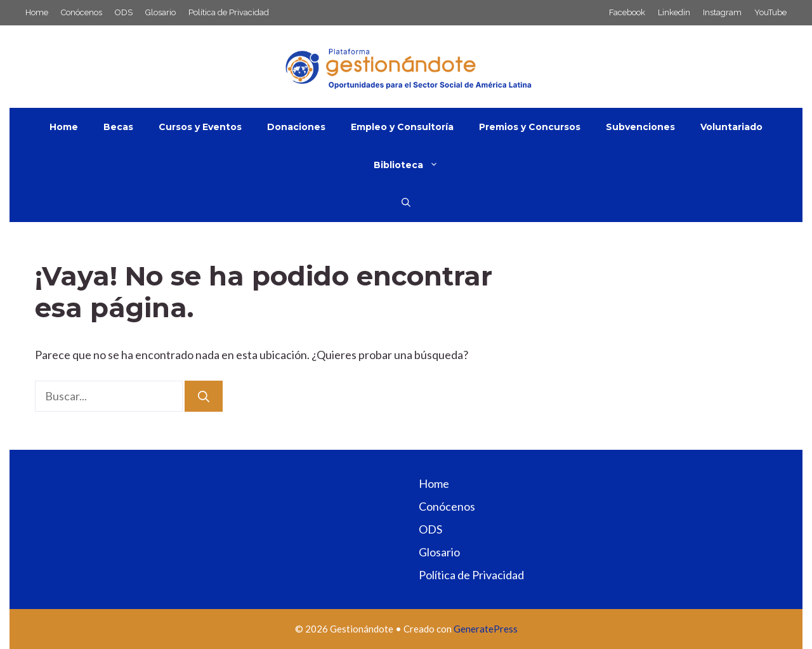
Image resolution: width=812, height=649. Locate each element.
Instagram (722, 12)
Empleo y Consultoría (402, 127)
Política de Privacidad (229, 12)
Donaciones (296, 127)
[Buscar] (204, 396)
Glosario (160, 12)
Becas (118, 127)
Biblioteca (412, 165)
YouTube (770, 12)
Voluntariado (731, 127)
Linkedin (674, 12)
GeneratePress (486, 629)
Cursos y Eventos (200, 127)
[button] (406, 203)
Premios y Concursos (530, 127)
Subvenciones (640, 127)
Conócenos (82, 12)
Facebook (627, 12)
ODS (124, 12)
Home (37, 12)
